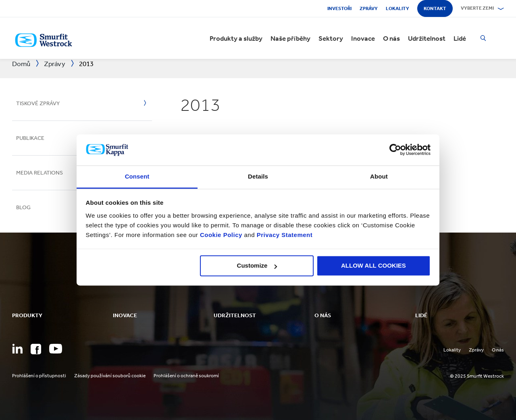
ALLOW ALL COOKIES (373, 266)
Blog (23, 207)
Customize (257, 266)
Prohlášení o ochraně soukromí (186, 376)
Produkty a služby (236, 38)
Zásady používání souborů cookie (110, 376)
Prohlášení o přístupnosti (39, 376)
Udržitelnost (427, 38)
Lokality (397, 8)
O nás (391, 38)
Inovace (363, 38)
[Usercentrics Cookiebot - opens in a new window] (395, 150)
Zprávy (369, 8)
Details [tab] (258, 176)
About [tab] (379, 176)
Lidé (460, 38)
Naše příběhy (290, 38)
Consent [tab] (137, 176)
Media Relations (40, 173)
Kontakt (435, 8)
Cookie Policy (221, 235)
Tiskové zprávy (38, 103)
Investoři (339, 8)
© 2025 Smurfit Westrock (477, 376)
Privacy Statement (284, 235)
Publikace (30, 138)
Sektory (331, 38)
